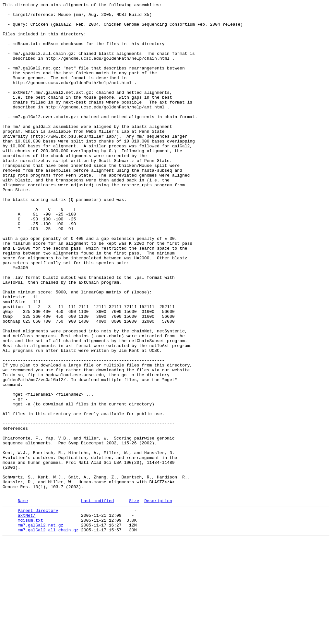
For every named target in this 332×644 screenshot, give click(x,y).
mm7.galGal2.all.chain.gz (48, 634)
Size (134, 600)
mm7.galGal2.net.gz (41, 628)
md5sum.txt (30, 622)
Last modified (97, 600)
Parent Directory (38, 611)
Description (158, 600)
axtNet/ (27, 616)
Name (23, 600)
